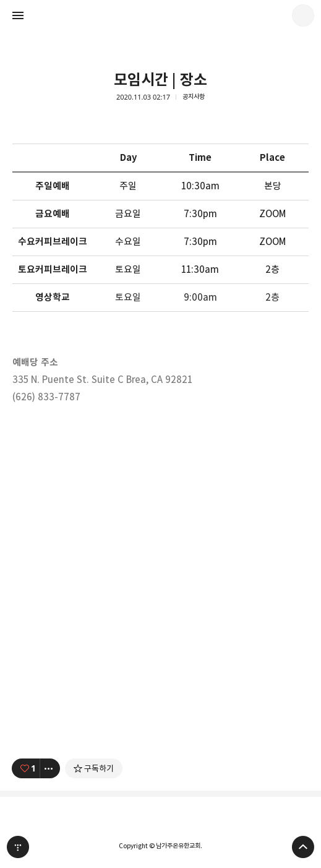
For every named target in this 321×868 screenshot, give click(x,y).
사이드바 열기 (18, 15)
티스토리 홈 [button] (18, 847)
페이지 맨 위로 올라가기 (303, 847)
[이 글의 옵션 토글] (50, 768)
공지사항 (194, 97)
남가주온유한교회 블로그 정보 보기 (303, 15)
